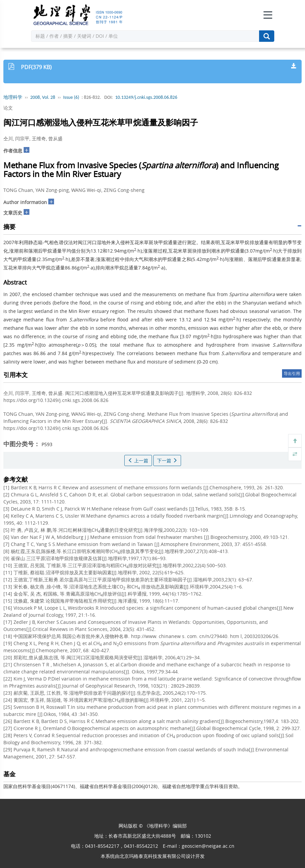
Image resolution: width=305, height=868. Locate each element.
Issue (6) (71, 97)
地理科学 (13, 97)
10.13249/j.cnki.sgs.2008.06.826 (146, 97)
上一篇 (138, 460)
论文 (8, 108)
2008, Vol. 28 (43, 97)
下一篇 (167, 460)
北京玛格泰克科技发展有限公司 (153, 856)
